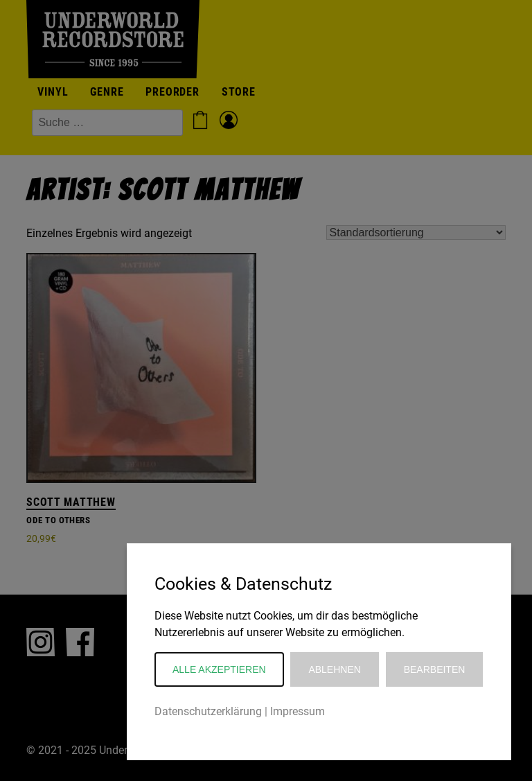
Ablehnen (334, 669)
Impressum (298, 711)
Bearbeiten (435, 669)
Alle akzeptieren (219, 669)
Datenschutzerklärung (208, 711)
